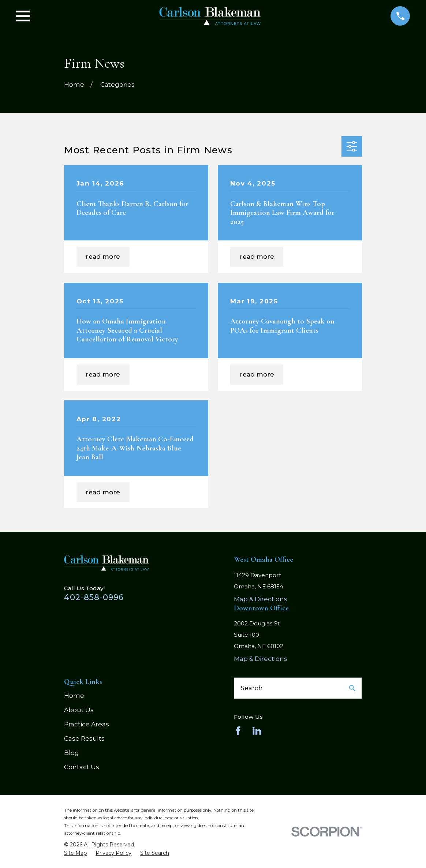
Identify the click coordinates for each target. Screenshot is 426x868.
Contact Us (82, 767)
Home (74, 696)
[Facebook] (238, 731)
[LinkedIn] (257, 731)
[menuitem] (76, 853)
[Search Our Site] (352, 688)
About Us (79, 710)
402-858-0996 (94, 597)
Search (252, 688)
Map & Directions (261, 599)
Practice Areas (87, 724)
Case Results (84, 738)
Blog (72, 753)
